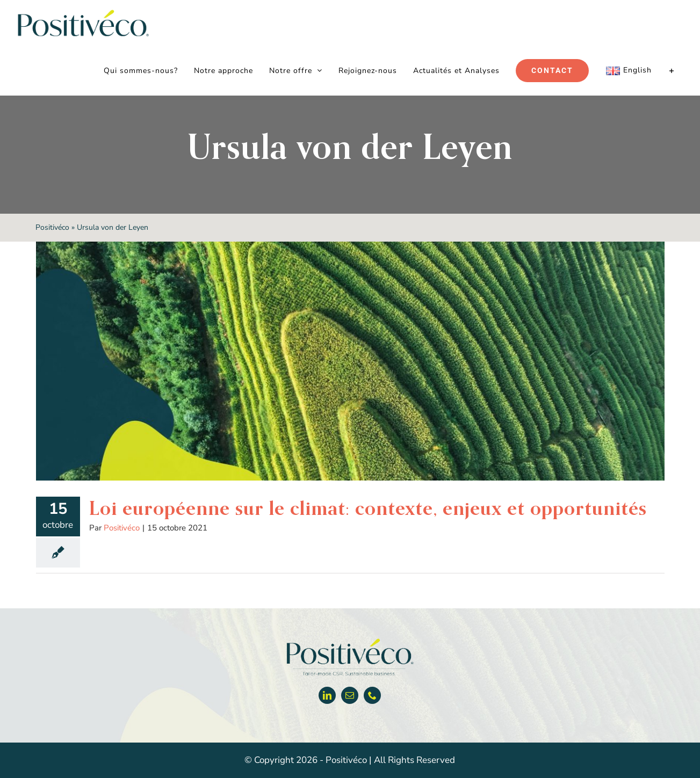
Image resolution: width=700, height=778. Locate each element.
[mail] (350, 695)
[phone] (372, 695)
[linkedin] (327, 695)
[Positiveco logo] (350, 641)
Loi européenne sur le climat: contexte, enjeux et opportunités (368, 508)
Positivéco (52, 227)
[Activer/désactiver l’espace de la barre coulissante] (672, 71)
